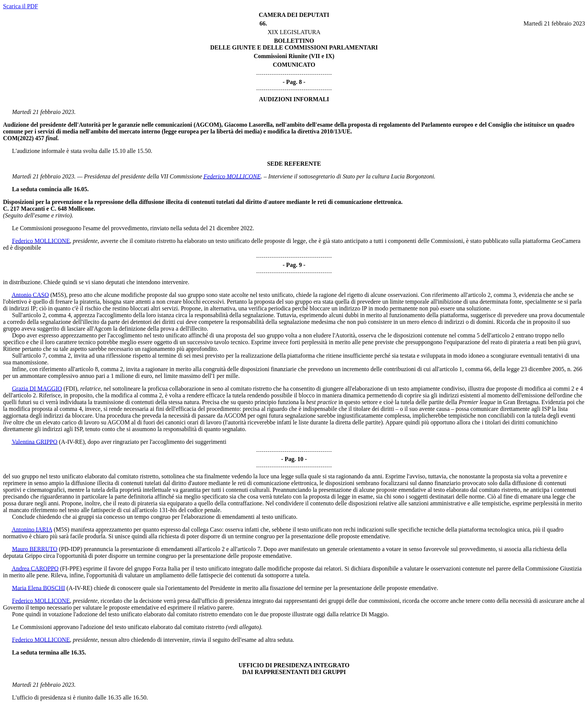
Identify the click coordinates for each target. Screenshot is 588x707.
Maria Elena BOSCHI (38, 588)
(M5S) (58, 295)
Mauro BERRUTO (35, 549)
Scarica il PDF (20, 6)
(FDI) (70, 389)
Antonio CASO (30, 295)
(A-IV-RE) (72, 442)
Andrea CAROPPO (35, 568)
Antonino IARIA (32, 530)
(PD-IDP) (70, 549)
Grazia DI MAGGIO (37, 389)
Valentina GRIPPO (35, 442)
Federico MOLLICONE (232, 176)
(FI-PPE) (71, 568)
